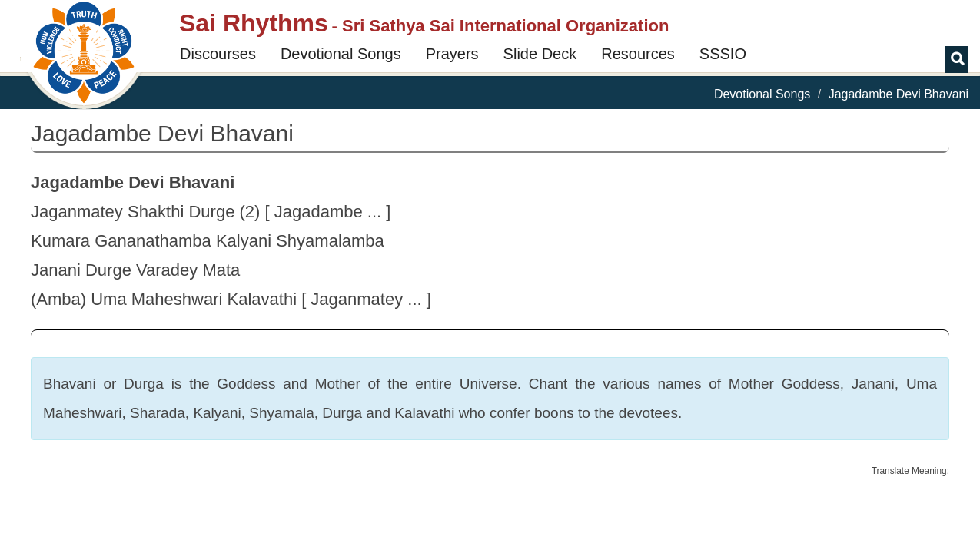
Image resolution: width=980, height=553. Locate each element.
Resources (638, 54)
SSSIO (723, 54)
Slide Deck (540, 54)
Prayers (452, 54)
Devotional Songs (341, 54)
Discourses (218, 54)
